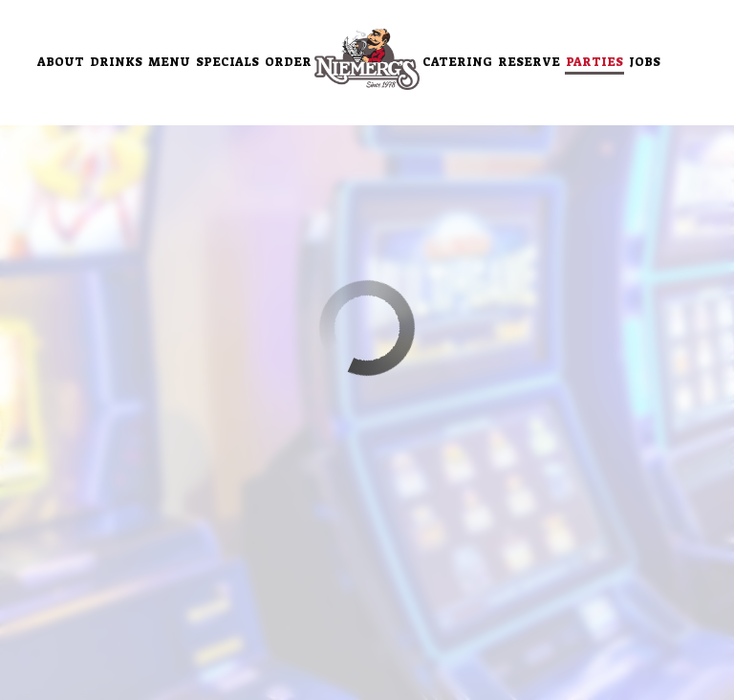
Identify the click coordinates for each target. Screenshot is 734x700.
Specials (227, 62)
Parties (594, 62)
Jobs (645, 62)
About (61, 62)
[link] (367, 59)
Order (288, 62)
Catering (457, 62)
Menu (169, 62)
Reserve (529, 62)
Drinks (116, 62)
